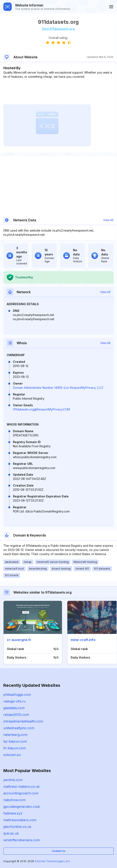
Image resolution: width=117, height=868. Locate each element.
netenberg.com (15, 735)
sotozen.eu (12, 755)
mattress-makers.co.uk (21, 786)
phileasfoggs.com (17, 695)
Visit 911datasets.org (58, 29)
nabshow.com (14, 800)
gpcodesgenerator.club (22, 807)
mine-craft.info (83, 640)
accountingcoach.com (21, 793)
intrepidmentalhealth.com (23, 721)
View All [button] (108, 220)
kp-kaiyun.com (15, 741)
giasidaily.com (14, 708)
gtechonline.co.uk (17, 827)
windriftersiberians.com (22, 840)
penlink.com (13, 780)
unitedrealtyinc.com (19, 728)
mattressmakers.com (20, 820)
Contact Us (58, 851)
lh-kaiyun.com (15, 748)
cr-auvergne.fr (19, 640)
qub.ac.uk (11, 833)
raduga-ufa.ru (14, 701)
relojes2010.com (16, 715)
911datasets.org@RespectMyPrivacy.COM (41, 409)
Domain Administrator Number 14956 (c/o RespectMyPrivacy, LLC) (58, 388)
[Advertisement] (58, 92)
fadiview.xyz (13, 813)
